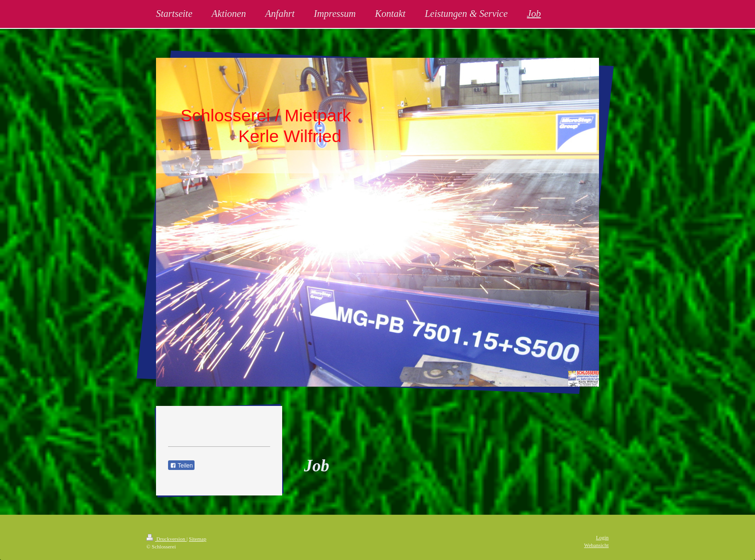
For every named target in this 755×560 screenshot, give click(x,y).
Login (602, 537)
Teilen (181, 466)
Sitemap (197, 539)
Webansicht (596, 545)
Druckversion (166, 539)
